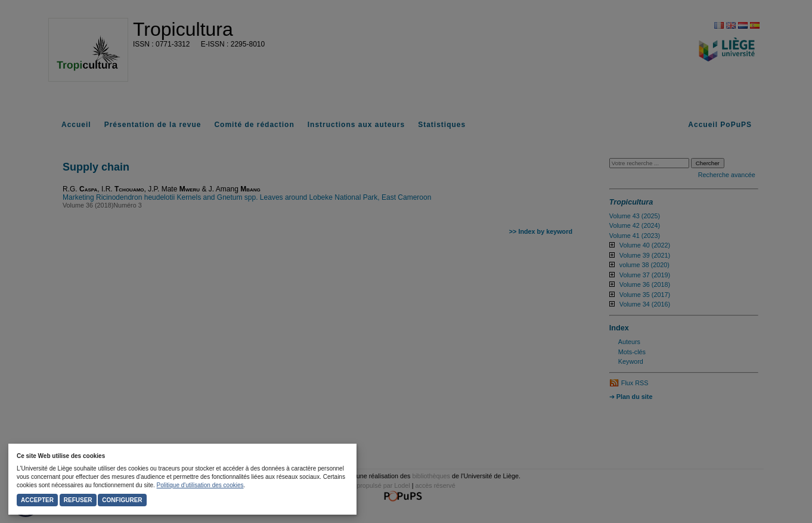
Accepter (37, 500)
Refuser (78, 500)
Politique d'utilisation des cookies (200, 485)
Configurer (122, 500)
